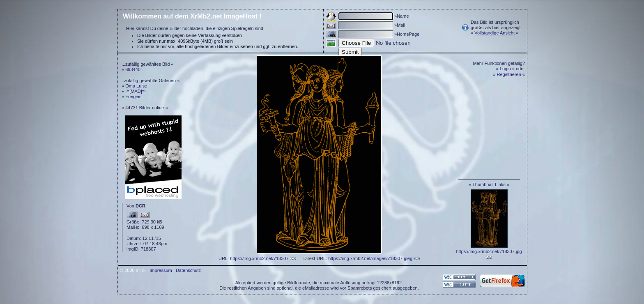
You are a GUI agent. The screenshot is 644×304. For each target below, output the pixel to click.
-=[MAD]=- (136, 91)
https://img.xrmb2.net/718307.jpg (489, 251)
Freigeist (134, 97)
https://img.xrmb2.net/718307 (259, 258)
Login (505, 69)
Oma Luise (136, 86)
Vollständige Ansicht (494, 33)
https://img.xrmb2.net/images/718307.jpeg (370, 258)
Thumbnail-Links (489, 184)
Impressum (161, 270)
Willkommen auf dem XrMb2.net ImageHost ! (192, 16)
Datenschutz (188, 270)
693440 (133, 69)
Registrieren (509, 74)
